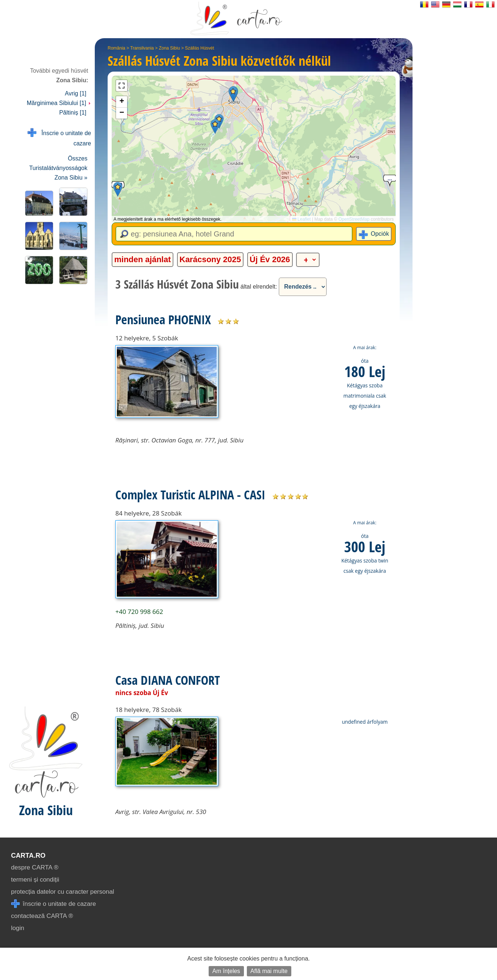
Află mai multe (269, 971)
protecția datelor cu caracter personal (63, 892)
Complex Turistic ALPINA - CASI (190, 495)
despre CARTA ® (35, 867)
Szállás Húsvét (200, 48)
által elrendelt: (259, 287)
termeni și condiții (35, 880)
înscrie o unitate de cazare (53, 904)
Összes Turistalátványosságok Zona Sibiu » (58, 168)
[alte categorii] (308, 260)
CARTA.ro (28, 856)
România (116, 48)
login (18, 928)
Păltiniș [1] (73, 113)
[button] (233, 94)
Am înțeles (226, 971)
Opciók (380, 234)
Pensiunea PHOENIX (163, 319)
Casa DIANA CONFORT (168, 680)
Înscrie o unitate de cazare (59, 138)
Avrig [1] (76, 93)
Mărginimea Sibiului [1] (59, 103)
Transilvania (142, 48)
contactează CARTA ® (42, 916)
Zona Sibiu (169, 48)
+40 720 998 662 (139, 612)
